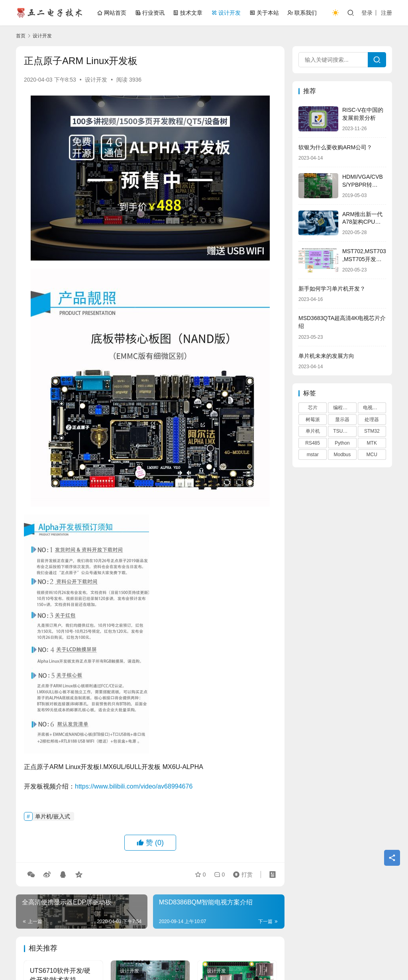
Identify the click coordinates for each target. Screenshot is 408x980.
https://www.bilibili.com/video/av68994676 (134, 786)
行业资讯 (150, 13)
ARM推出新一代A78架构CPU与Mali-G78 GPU (362, 222)
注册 (386, 13)
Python (342, 443)
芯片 (313, 408)
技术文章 (188, 13)
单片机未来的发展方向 (326, 356)
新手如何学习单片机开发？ (332, 289)
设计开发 (226, 13)
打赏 (241, 875)
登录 (367, 13)
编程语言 (343, 408)
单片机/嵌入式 (53, 816)
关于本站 (264, 13)
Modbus (342, 455)
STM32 (372, 431)
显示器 (342, 420)
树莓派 (313, 420)
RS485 (313, 443)
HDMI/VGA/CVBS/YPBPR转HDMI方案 (363, 184)
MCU (372, 455)
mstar (313, 455)
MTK (372, 443)
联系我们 (302, 13)
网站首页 (112, 13)
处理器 (372, 420)
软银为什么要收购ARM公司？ (335, 147)
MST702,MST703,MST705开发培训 (364, 259)
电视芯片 (373, 408)
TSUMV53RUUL (345, 431)
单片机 (313, 431)
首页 (21, 36)
